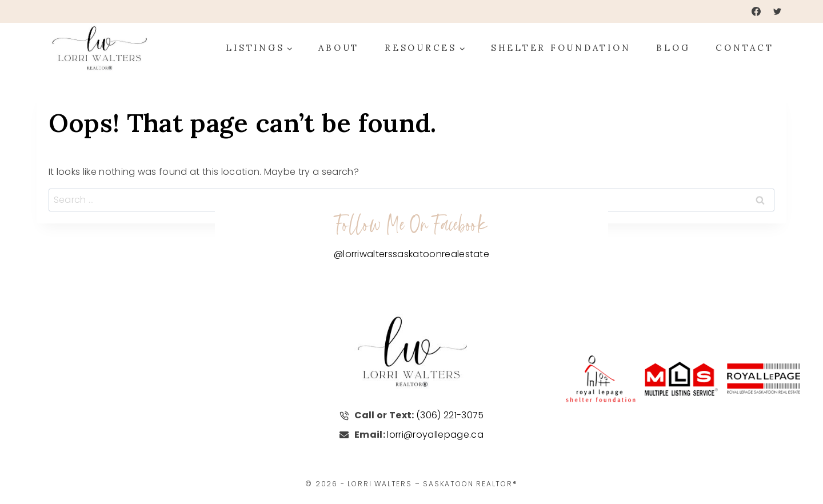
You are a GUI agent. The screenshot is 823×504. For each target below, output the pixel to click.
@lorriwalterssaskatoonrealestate (411, 253)
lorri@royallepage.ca (435, 434)
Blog (673, 48)
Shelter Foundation (561, 48)
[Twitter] (777, 11)
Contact (744, 48)
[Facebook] (756, 11)
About (339, 48)
